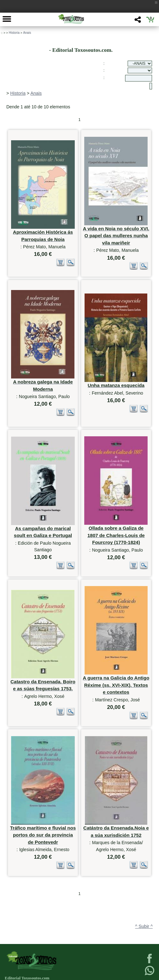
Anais (27, 33)
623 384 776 (32, 974)
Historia (14, 33)
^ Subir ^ (144, 893)
